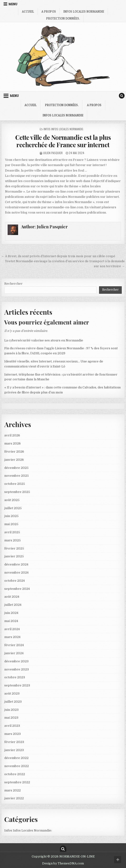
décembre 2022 (16, 758)
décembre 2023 (16, 661)
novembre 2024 (16, 573)
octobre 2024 (15, 581)
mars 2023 (13, 734)
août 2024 (12, 597)
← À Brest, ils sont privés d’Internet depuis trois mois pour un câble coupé (58, 256)
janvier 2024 (14, 653)
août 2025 (12, 500)
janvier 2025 (14, 556)
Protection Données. (63, 18)
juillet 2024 (13, 605)
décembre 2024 (16, 564)
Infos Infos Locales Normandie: (64, 129)
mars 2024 (12, 637)
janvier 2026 (14, 460)
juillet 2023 (13, 702)
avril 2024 (12, 629)
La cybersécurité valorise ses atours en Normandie (44, 340)
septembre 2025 (17, 492)
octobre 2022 (15, 774)
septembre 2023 (17, 685)
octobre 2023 (15, 677)
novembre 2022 (17, 766)
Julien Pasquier (53, 153)
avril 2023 (12, 726)
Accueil (28, 11)
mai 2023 (11, 718)
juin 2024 (11, 613)
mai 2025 (11, 524)
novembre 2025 (17, 476)
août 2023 (12, 693)
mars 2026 (13, 443)
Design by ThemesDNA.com (63, 863)
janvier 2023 (14, 750)
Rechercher (13, 284)
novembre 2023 (17, 669)
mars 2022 (13, 790)
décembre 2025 (16, 468)
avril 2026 (12, 435)
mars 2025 (13, 540)
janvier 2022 (14, 798)
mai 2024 (11, 621)
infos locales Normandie (84, 11)
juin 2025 (11, 516)
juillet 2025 (13, 508)
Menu (13, 4)
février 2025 (14, 548)
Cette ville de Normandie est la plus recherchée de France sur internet (63, 141)
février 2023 (14, 742)
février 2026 (14, 452)
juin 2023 (11, 710)
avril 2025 (12, 532)
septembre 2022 (17, 782)
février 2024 (14, 645)
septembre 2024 (17, 589)
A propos (49, 11)
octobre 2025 (15, 484)
